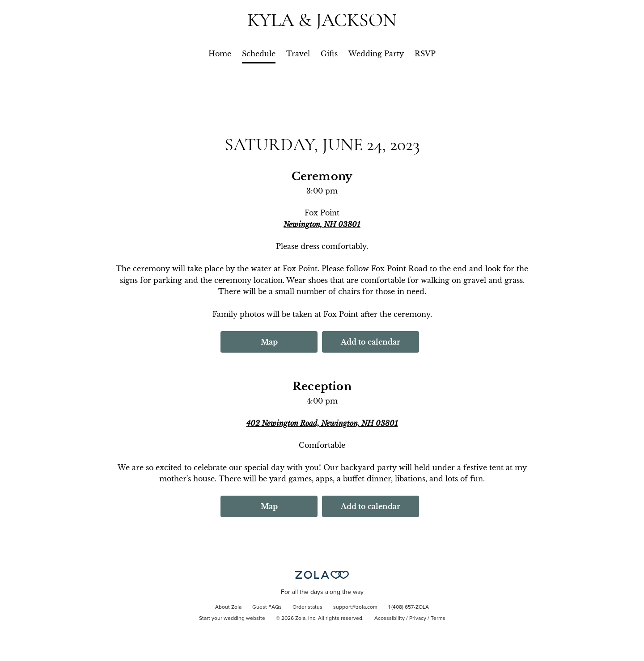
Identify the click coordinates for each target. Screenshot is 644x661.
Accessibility (390, 619)
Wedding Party (376, 54)
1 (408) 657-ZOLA (409, 607)
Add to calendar (371, 342)
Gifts (329, 54)
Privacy (418, 619)
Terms (438, 619)
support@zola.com (355, 607)
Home (220, 54)
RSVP (425, 54)
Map (269, 342)
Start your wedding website (232, 619)
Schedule (259, 54)
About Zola (228, 607)
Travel (298, 54)
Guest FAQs (267, 607)
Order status (307, 607)
